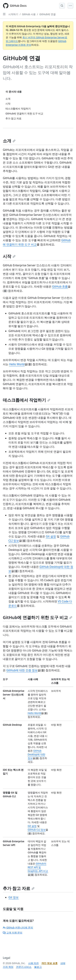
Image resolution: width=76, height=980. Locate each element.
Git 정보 (14, 897)
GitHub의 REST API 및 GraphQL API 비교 (38, 867)
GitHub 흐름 (60, 286)
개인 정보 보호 (49, 963)
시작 (9, 256)
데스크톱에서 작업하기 (27, 400)
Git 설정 (51, 536)
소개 (9, 141)
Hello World (17, 364)
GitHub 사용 (29, 14)
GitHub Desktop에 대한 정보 (37, 754)
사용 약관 (34, 963)
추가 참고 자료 (19, 888)
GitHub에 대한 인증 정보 (22, 670)
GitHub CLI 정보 (37, 830)
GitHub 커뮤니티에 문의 (18, 927)
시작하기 (13, 14)
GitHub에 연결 (48, 14)
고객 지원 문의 (13, 933)
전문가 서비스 (24, 967)
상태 (63, 963)
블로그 (38, 967)
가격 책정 (8, 967)
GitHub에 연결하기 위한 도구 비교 (37, 617)
